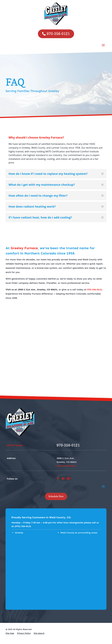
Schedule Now (56, 496)
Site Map (10, 633)
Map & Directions (66, 466)
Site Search (39, 633)
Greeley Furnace (24, 248)
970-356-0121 (58, 34)
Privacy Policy (24, 633)
